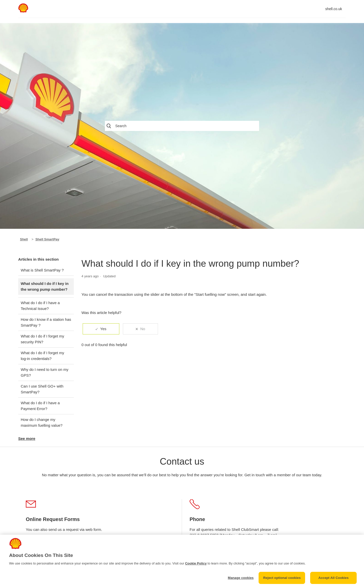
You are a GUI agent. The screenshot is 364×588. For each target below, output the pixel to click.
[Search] (182, 126)
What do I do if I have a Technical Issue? (40, 306)
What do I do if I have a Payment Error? (40, 406)
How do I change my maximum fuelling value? (42, 422)
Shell (24, 239)
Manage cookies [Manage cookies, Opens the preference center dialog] (241, 578)
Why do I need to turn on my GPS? (44, 372)
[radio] (101, 329)
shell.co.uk (334, 9)
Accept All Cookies (333, 578)
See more (27, 438)
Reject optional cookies (282, 578)
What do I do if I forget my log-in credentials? (42, 356)
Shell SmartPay (47, 239)
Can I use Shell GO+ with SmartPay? (42, 389)
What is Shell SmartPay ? (42, 270)
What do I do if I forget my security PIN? (42, 339)
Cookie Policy (196, 563)
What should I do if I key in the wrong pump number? (45, 286)
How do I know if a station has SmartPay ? (46, 322)
